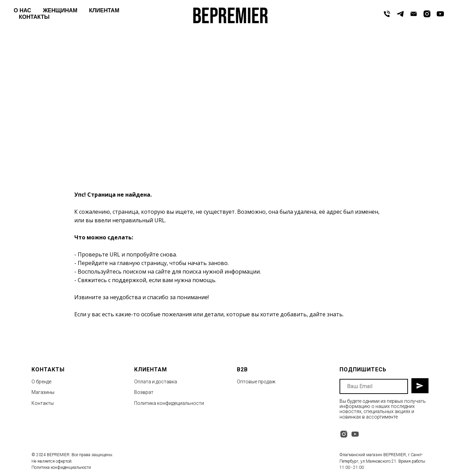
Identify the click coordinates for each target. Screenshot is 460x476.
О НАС (22, 10)
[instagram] (427, 14)
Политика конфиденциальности (61, 467)
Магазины (43, 392)
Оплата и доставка (156, 382)
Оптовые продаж (256, 382)
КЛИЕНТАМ (104, 10)
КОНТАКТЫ (34, 17)
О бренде (41, 382)
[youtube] (440, 14)
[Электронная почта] (414, 14)
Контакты (43, 403)
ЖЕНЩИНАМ (60, 10)
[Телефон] (387, 14)
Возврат (144, 392)
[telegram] (400, 14)
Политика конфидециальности (169, 403)
